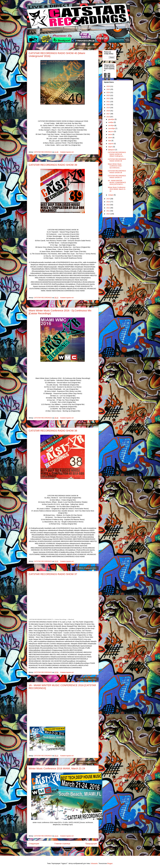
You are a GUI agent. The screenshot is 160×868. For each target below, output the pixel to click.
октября (111, 125)
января (111, 195)
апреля (111, 144)
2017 (108, 114)
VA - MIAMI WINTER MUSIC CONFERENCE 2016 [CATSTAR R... (117, 182)
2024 (108, 92)
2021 (108, 102)
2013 (108, 205)
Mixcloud (71, 619)
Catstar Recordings (61, 619)
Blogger (110, 863)
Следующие (34, 844)
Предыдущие (91, 844)
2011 (108, 211)
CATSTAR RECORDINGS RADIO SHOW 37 (53, 574)
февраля (112, 150)
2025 (108, 89)
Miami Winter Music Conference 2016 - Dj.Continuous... (115, 166)
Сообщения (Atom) (69, 850)
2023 (108, 95)
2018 (108, 111)
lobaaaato (94, 863)
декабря (111, 119)
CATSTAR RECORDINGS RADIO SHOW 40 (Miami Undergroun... (117, 154)
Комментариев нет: (67, 152)
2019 (108, 108)
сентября (112, 128)
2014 (108, 202)
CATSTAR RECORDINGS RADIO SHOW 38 (53, 431)
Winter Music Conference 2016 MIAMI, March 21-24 (57, 768)
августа (111, 131)
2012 (108, 208)
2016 (108, 117)
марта (111, 147)
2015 (108, 199)
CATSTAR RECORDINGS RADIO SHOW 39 (53, 165)
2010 (108, 214)
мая (110, 141)
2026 (108, 86)
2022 (108, 98)
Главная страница (62, 844)
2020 (108, 105)
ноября (111, 122)
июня (110, 138)
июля (110, 134)
